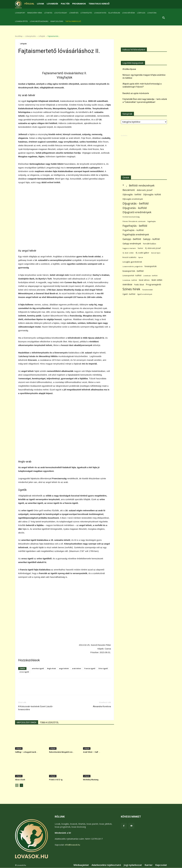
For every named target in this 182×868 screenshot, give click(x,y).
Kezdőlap (19, 36)
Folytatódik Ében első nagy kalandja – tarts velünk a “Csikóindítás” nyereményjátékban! (145, 101)
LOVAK (41, 4)
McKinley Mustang (91, 780)
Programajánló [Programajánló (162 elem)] (153, 284)
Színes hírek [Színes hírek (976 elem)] (131, 289)
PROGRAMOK (79, 4)
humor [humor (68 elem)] (140, 248)
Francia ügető (90, 668)
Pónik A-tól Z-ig (56, 780)
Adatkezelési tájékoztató (106, 865)
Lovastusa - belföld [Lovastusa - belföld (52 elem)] (150, 276)
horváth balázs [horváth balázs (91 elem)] (150, 244)
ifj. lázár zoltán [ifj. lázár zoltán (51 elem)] (128, 253)
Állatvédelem (114, 13)
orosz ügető (24, 672)
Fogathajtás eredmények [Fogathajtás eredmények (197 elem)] (136, 235)
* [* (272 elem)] (123, 186)
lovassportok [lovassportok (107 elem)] (151, 266)
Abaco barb (20, 780)
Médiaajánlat (81, 865)
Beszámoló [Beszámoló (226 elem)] (129, 190)
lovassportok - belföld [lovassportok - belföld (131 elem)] (133, 271)
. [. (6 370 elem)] (126, 185)
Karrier (149, 865)
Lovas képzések (129, 13)
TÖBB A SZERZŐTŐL (49, 723)
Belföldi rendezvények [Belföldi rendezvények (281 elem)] (142, 186)
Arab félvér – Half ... (92, 752)
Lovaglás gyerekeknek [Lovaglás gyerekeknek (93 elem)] (132, 262)
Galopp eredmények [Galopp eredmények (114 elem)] (132, 244)
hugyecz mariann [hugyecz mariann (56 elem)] (129, 248)
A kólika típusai (129, 69)
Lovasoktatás (100, 13)
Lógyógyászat (61, 13)
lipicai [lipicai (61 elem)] (141, 257)
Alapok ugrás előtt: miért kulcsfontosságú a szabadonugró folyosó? (142, 85)
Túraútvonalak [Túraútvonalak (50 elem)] (147, 290)
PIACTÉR (65, 4)
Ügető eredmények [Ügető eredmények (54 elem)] (145, 294)
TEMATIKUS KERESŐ (99, 4)
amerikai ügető (38, 668)
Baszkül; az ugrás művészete (136, 93)
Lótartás (48, 13)
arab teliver (77, 668)
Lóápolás (141, 13)
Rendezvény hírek (35, 13)
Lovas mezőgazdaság (39, 21)
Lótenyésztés (86, 13)
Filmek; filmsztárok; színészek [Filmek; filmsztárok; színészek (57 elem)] (134, 221)
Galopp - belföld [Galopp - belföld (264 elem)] (132, 239)
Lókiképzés (74, 13)
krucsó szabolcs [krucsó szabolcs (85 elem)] (129, 257)
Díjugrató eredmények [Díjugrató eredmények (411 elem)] (137, 212)
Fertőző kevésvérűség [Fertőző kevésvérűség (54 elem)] (131, 217)
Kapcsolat (161, 865)
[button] (164, 18)
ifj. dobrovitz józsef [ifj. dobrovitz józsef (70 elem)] (153, 248)
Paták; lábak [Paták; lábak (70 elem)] (139, 285)
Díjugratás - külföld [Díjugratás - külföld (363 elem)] (135, 208)
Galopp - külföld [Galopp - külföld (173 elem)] (151, 239)
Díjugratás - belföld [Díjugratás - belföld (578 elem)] (136, 203)
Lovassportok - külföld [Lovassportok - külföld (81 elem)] (132, 276)
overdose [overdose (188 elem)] (127, 284)
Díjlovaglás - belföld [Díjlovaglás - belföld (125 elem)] (132, 194)
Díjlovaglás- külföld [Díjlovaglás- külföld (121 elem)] (152, 194)
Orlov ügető (103, 668)
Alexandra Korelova (102, 706)
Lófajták (42, 36)
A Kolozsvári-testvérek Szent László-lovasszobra (36, 708)
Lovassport (20, 13)
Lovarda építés (21, 21)
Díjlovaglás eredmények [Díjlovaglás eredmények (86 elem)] (133, 199)
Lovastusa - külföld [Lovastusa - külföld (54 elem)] (130, 280)
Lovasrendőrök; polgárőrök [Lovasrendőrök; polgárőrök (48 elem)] (133, 266)
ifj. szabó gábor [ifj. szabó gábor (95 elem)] (142, 253)
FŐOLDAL (29, 4)
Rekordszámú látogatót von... (62, 752)
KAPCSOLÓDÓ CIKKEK (27, 723)
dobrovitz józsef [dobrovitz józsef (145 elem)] (145, 190)
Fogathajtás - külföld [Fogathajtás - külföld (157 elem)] (133, 230)
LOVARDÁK (52, 4)
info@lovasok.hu (72, 845)
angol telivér (64, 668)
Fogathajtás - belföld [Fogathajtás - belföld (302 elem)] (135, 226)
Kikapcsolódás (57, 21)
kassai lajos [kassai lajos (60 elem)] (156, 253)
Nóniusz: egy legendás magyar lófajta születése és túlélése (144, 76)
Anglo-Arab (51, 668)
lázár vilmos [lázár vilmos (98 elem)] (144, 280)
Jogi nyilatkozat (133, 865)
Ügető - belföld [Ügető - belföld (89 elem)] (129, 294)
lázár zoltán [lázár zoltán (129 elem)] (157, 280)
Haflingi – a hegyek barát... (26, 752)
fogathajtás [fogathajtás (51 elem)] (152, 221)
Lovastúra (152, 13)
